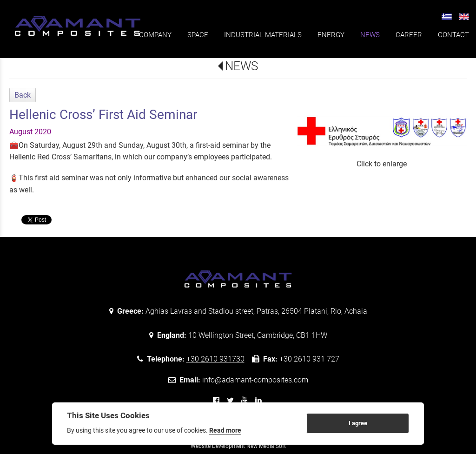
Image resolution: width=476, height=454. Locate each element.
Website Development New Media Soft (238, 446)
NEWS (241, 66)
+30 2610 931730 (215, 359)
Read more (225, 430)
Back (23, 95)
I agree (358, 423)
